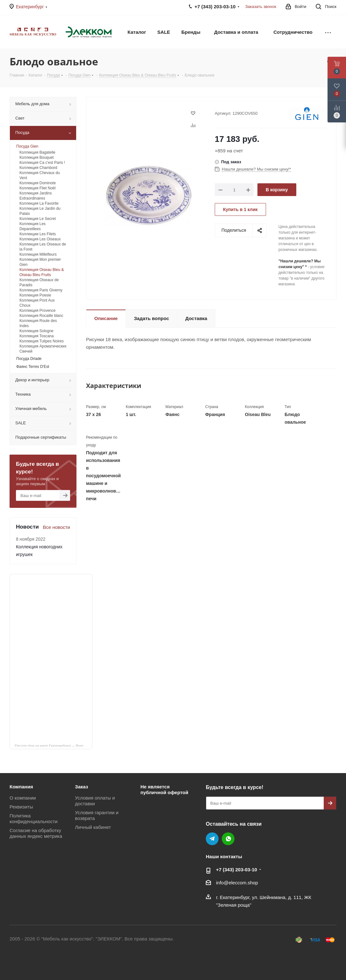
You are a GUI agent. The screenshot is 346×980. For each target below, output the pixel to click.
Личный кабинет (93, 827)
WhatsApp (228, 839)
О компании (23, 798)
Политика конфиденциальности (34, 819)
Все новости (56, 527)
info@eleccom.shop (237, 883)
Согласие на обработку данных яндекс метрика (36, 833)
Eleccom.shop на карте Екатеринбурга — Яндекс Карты (54, 745)
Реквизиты (21, 807)
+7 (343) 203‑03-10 (237, 870)
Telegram (212, 839)
